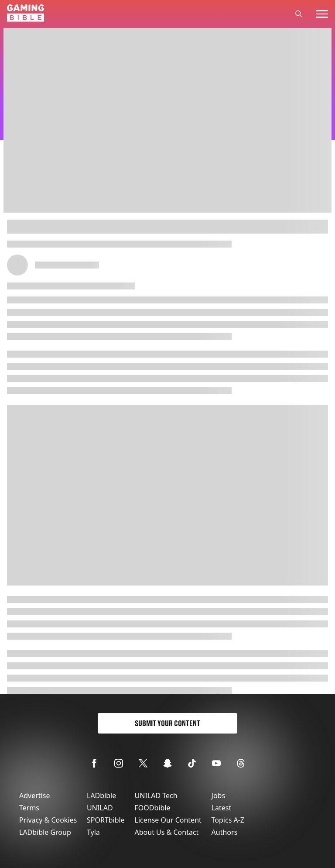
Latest (222, 808)
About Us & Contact (167, 832)
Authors (225, 832)
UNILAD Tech (156, 796)
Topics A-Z (228, 820)
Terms (29, 808)
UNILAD (100, 808)
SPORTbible (106, 820)
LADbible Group (45, 832)
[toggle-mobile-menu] (322, 14)
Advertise (34, 796)
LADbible (101, 796)
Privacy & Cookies (48, 820)
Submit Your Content (167, 723)
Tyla (93, 832)
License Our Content (168, 820)
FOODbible (153, 808)
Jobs (219, 796)
